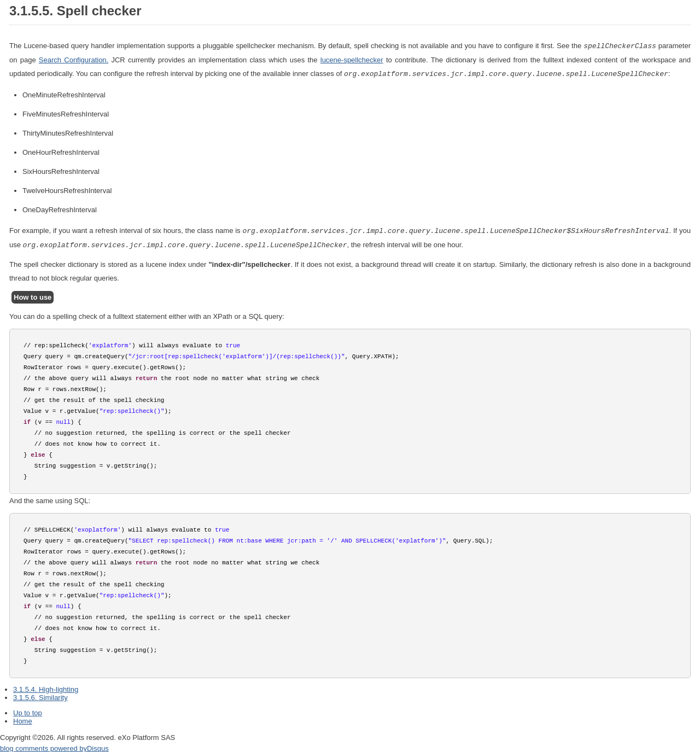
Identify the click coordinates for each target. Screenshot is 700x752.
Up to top (28, 711)
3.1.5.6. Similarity (40, 695)
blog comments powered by (54, 746)
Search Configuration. (74, 59)
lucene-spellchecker (352, 59)
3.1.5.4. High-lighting (46, 687)
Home (23, 719)
